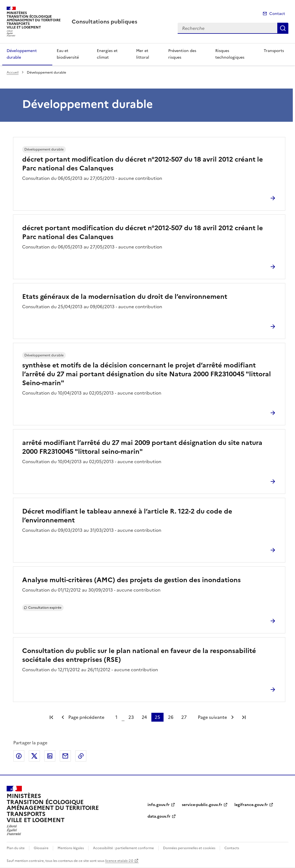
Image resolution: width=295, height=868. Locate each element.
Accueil (13, 72)
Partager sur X (34, 756)
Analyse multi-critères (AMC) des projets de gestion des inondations (131, 580)
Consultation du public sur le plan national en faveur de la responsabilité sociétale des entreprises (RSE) (139, 655)
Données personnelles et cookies (189, 848)
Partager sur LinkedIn (50, 756)
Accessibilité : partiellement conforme (123, 848)
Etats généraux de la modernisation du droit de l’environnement (125, 297)
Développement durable (22, 54)
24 (144, 717)
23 (131, 717)
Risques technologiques (230, 54)
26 (171, 717)
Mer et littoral (143, 54)
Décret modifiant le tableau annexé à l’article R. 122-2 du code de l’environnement (127, 516)
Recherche (283, 28)
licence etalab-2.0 (119, 861)
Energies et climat (107, 54)
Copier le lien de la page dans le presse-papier (81, 756)
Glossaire (41, 848)
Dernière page (244, 717)
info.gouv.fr (159, 805)
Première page (51, 717)
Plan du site (16, 848)
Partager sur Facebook (19, 756)
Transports (274, 51)
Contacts (232, 848)
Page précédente (86, 717)
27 (184, 717)
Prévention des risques (182, 54)
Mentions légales (71, 848)
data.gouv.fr (159, 816)
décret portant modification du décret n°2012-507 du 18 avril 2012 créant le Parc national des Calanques (143, 164)
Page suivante (212, 717)
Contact (277, 14)
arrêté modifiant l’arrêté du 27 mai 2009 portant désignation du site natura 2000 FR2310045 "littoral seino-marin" (142, 447)
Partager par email (65, 756)
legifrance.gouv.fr (251, 805)
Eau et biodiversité (68, 54)
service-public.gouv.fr (202, 805)
